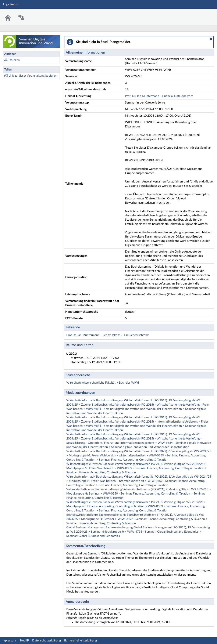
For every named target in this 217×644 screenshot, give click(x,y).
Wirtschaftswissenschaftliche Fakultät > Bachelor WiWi (103, 383)
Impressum (9, 641)
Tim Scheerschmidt (136, 335)
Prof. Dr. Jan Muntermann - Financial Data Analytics (159, 96)
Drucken (14, 60)
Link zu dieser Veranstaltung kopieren (33, 76)
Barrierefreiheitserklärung (81, 641)
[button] (211, 39)
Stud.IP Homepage (201, 14)
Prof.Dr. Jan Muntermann (83, 335)
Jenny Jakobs (112, 335)
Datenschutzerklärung (47, 641)
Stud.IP (24, 641)
